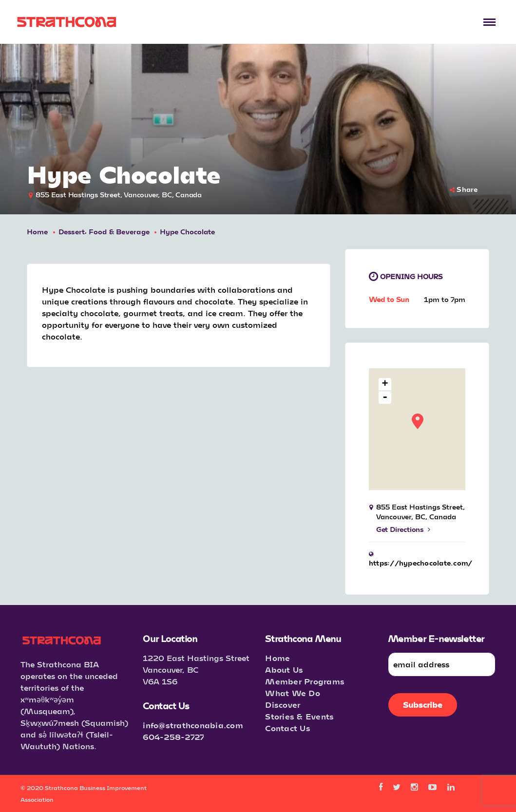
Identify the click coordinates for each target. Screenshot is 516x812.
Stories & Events (299, 716)
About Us (284, 670)
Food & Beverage (119, 232)
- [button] (385, 397)
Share (464, 189)
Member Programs (305, 681)
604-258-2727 (173, 737)
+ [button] (385, 385)
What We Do (293, 693)
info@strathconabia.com (193, 725)
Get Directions (403, 529)
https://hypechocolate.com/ (421, 563)
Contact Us (288, 728)
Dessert (72, 232)
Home (38, 232)
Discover (283, 705)
